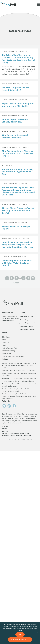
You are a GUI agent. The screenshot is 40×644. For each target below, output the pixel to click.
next (16, 283)
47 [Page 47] (28, 278)
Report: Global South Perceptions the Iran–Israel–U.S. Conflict (18, 105)
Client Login (6, 337)
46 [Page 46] (23, 278)
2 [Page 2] (12, 278)
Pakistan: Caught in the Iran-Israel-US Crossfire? (16, 89)
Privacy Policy (7, 354)
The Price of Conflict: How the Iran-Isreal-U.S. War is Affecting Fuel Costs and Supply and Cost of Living (18, 59)
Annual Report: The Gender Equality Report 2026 (15, 121)
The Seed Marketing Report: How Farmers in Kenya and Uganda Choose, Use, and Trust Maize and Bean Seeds (18, 191)
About (4, 340)
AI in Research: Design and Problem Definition (15, 136)
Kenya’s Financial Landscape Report (16, 228)
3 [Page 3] (17, 278)
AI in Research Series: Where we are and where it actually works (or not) (18, 153)
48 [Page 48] (33, 278)
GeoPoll (11, 439)
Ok (20, 634)
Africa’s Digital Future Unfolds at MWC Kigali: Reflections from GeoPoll (18, 211)
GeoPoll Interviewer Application (13, 356)
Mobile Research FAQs (10, 348)
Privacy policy (20, 639)
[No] (37, 633)
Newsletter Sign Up (9, 351)
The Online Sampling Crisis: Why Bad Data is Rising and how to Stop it (18, 172)
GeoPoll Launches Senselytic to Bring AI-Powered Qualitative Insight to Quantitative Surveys (17, 245)
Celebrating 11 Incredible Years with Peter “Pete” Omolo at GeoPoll (17, 263)
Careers (5, 345)
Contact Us (6, 342)
